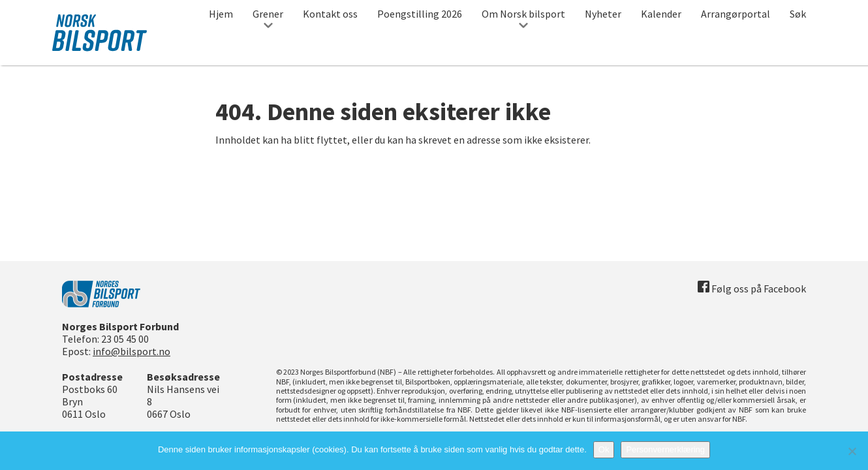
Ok (604, 449)
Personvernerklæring (665, 449)
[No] (852, 451)
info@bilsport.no (132, 351)
